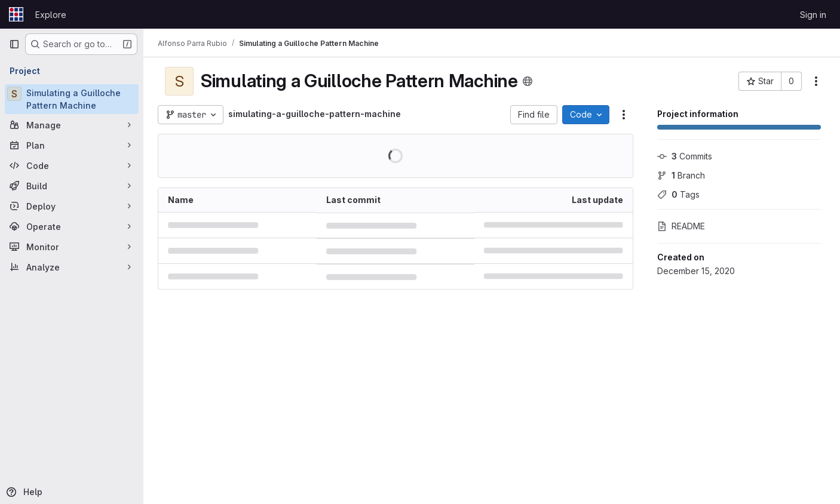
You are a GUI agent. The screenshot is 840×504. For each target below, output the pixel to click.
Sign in (813, 15)
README (681, 226)
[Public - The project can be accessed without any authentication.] (528, 81)
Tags (678, 194)
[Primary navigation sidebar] (14, 44)
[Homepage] (16, 14)
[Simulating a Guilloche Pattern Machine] (72, 99)
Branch (681, 175)
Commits (685, 156)
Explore (51, 15)
